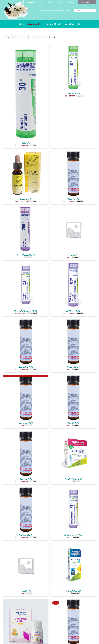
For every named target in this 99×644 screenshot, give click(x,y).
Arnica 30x (26, 143)
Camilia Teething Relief (73, 479)
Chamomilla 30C (73, 367)
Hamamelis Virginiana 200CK (26, 311)
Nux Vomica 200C (26, 535)
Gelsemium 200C (26, 479)
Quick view (32, 145)
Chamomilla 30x (73, 94)
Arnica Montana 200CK (26, 255)
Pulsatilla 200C (73, 423)
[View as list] (54, 37)
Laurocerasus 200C (26, 423)
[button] (79, 24)
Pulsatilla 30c (26, 591)
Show (35, 37)
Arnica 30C (73, 255)
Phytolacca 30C (73, 199)
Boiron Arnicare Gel (73, 591)
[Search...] (85, 10)
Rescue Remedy (26, 199)
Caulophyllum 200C (26, 367)
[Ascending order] (26, 37)
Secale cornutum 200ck (73, 535)
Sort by (10, 37)
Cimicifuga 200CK (73, 311)
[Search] (75, 10)
